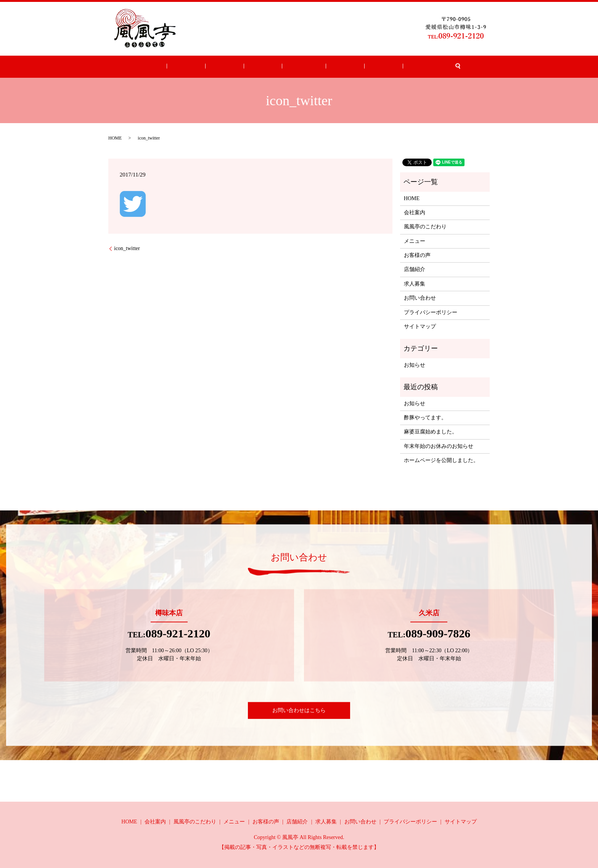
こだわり (241, 67)
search (415, 67)
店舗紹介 (330, 67)
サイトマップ (420, 327)
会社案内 (213, 67)
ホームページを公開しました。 (441, 460)
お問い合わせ (390, 67)
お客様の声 (299, 67)
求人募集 (357, 67)
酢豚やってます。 (425, 418)
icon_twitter (127, 248)
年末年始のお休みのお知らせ (439, 446)
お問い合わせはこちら (299, 710)
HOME (188, 67)
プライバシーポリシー (431, 312)
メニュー (268, 67)
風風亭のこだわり (425, 227)
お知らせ (415, 365)
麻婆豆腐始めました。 (431, 432)
